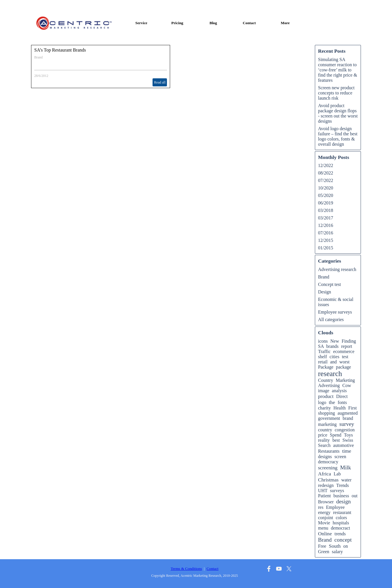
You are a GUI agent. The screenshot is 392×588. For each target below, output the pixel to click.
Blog (213, 23)
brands (333, 346)
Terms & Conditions (186, 569)
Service (141, 23)
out (355, 496)
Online (325, 534)
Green (324, 552)
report (347, 346)
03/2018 (326, 210)
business (341, 496)
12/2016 (326, 225)
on (346, 546)
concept (343, 540)
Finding (349, 341)
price (323, 435)
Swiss (348, 440)
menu (323, 528)
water (347, 480)
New (335, 341)
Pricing (177, 23)
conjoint (326, 518)
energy (324, 512)
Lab (337, 474)
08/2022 (326, 173)
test (345, 357)
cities (334, 357)
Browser (326, 502)
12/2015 (326, 240)
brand (348, 418)
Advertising (329, 385)
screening (328, 468)
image (324, 391)
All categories (331, 319)
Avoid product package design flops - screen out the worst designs (338, 113)
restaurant (342, 512)
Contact (249, 23)
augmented (348, 413)
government (329, 418)
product (326, 396)
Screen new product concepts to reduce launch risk (336, 93)
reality (324, 440)
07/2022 (326, 180)
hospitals (341, 523)
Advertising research (337, 269)
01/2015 (326, 248)
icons (323, 341)
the (332, 402)
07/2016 (326, 233)
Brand (38, 57)
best (336, 440)
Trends (342, 485)
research (330, 374)
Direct (342, 396)
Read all (160, 82)
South (335, 546)
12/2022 (326, 165)
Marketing (345, 380)
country (325, 430)
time (347, 451)
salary (337, 552)
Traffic (324, 351)
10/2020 (326, 188)
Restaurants (329, 451)
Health (339, 408)
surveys (337, 491)
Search (324, 445)
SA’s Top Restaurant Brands (60, 50)
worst (345, 362)
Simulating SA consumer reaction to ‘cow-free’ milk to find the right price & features (338, 70)
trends (340, 534)
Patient (324, 496)
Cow (347, 385)
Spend (336, 435)
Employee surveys (335, 312)
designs (325, 457)
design (344, 501)
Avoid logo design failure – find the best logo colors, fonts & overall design (338, 136)
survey (347, 424)
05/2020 (326, 195)
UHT (323, 491)
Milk (346, 467)
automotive (344, 445)
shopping (327, 413)
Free (322, 546)
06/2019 (326, 203)
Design (325, 292)
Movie (324, 523)
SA (321, 346)
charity (324, 408)
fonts (342, 402)
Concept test (330, 284)
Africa (325, 474)
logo (322, 402)
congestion (345, 430)
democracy (328, 462)
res (321, 507)
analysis (339, 391)
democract (341, 528)
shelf (322, 357)
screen (340, 457)
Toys (348, 435)
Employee (335, 507)
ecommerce (344, 351)
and (333, 362)
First (352, 408)
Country (326, 380)
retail (323, 362)
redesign (326, 485)
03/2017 (326, 218)
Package (326, 367)
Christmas (328, 480)
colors (341, 518)
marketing (327, 424)
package (343, 367)
